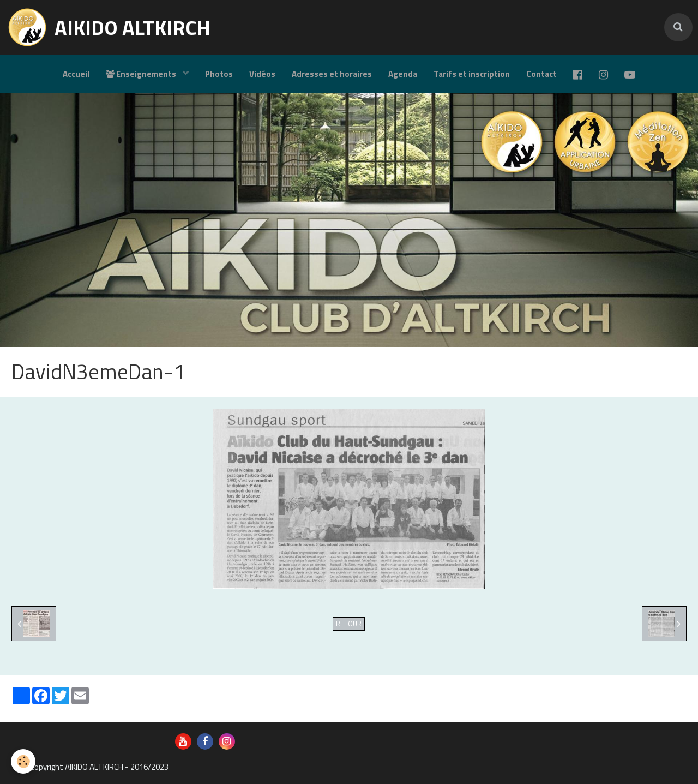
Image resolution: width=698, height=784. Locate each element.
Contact (541, 74)
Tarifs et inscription (472, 74)
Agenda (403, 74)
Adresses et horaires (332, 74)
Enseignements (142, 74)
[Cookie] (23, 761)
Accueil (76, 74)
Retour (349, 624)
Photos (219, 74)
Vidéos (262, 74)
